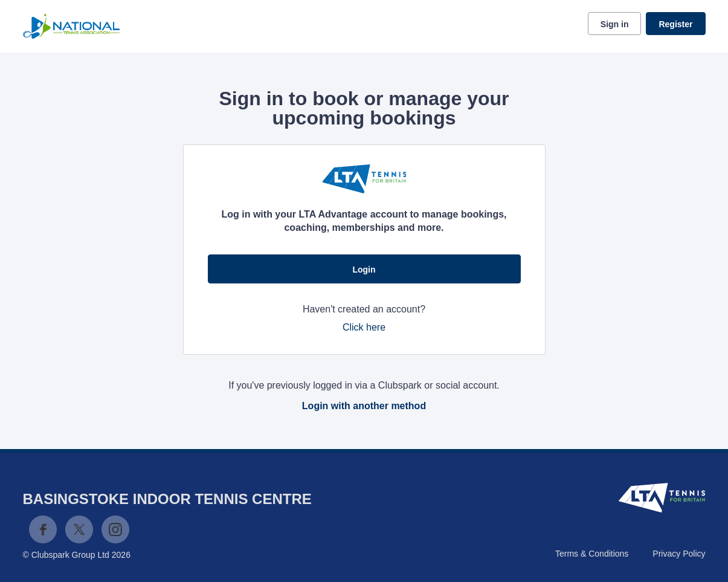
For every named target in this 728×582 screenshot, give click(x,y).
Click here (364, 327)
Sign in (615, 24)
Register (675, 24)
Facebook (43, 529)
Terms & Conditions (592, 554)
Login (364, 270)
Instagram (115, 529)
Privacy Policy (679, 554)
